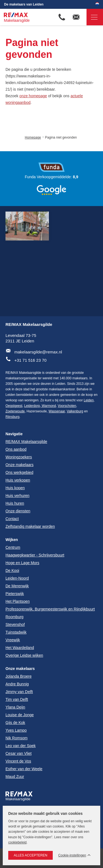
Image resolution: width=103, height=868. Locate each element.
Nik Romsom (16, 738)
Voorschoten (67, 406)
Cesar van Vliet (19, 753)
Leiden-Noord (17, 578)
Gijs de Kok (15, 723)
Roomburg (14, 617)
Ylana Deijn (15, 707)
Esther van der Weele (24, 769)
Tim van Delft (17, 699)
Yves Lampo (16, 730)
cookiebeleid (17, 842)
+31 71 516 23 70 (30, 360)
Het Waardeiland (20, 648)
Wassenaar (57, 411)
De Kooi (12, 570)
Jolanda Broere (19, 676)
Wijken (12, 540)
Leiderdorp (32, 406)
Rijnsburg (12, 417)
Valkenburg (75, 411)
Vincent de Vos (18, 761)
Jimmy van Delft (19, 692)
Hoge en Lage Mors (22, 563)
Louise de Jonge (20, 715)
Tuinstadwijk (16, 632)
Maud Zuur (15, 777)
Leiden (89, 400)
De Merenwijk (17, 586)
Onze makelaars (20, 669)
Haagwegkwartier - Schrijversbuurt (35, 555)
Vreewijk (13, 640)
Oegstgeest (14, 406)
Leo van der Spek (21, 746)
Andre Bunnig (17, 684)
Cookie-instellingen (72, 855)
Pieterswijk (15, 594)
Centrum (13, 547)
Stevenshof (15, 624)
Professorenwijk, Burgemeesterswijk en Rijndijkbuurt (50, 609)
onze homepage (33, 96)
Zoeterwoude (15, 411)
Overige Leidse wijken (24, 655)
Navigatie (92, 17)
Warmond (48, 406)
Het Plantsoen (18, 601)
